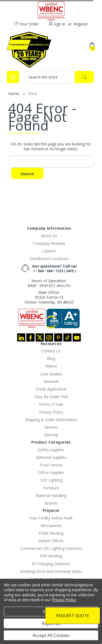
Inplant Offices (51, 541)
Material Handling (51, 495)
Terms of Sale (51, 404)
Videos (51, 366)
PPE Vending (51, 556)
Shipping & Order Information (51, 420)
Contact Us (51, 351)
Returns (51, 427)
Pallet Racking (51, 533)
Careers (49, 251)
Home (14, 94)
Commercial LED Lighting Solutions (51, 548)
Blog (51, 358)
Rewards (51, 381)
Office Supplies (51, 472)
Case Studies (51, 374)
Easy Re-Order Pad (51, 397)
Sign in (60, 24)
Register (81, 24)
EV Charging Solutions (51, 564)
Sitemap (51, 435)
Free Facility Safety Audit (51, 518)
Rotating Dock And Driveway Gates (51, 571)
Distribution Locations (49, 258)
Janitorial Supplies (51, 457)
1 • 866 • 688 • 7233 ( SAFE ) (55, 271)
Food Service (51, 465)
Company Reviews (49, 243)
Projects (51, 510)
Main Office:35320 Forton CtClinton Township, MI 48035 (49, 297)
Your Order (26, 24)
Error (33, 94)
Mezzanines (51, 526)
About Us (49, 236)
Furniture (51, 488)
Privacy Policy (51, 412)
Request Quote (72, 615)
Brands (51, 503)
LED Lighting (51, 480)
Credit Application (51, 389)
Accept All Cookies (51, 635)
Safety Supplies (51, 450)
